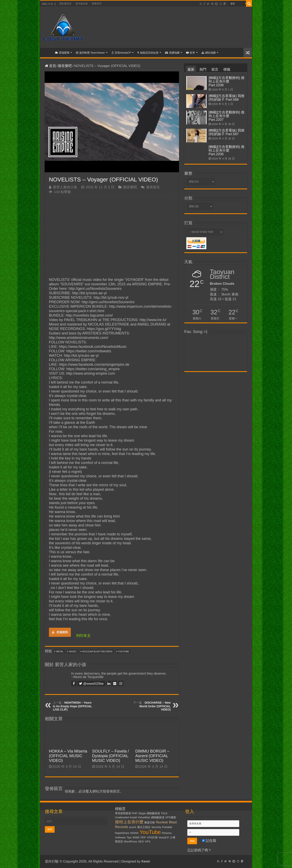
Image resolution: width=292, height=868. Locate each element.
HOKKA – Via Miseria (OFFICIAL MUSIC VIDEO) (68, 756)
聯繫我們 (97, 4)
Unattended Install (126, 817)
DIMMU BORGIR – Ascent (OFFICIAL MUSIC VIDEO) (152, 756)
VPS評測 (152, 837)
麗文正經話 (144, 827)
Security (156, 827)
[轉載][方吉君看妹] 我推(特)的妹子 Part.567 (227, 132)
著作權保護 (82, 4)
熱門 (203, 70)
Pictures (167, 833)
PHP (134, 813)
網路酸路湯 (158, 817)
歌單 (191, 53)
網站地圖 (209, 53)
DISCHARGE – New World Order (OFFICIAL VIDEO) (155, 706)
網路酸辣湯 (153, 813)
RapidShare (122, 833)
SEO (141, 842)
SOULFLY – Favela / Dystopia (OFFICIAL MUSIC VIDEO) (111, 756)
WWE (136, 837)
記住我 (209, 841)
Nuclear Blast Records (97, 651)
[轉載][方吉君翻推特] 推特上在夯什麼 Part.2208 (227, 81)
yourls (133, 827)
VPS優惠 (171, 817)
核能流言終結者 (148, 53)
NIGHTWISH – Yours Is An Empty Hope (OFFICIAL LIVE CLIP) (72, 706)
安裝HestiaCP (121, 53)
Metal (60, 651)
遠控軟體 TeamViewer (90, 53)
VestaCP (164, 837)
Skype (142, 813)
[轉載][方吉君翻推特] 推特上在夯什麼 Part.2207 (227, 116)
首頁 (47, 52)
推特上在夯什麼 (129, 822)
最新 (191, 70)
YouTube (124, 651)
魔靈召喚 (150, 822)
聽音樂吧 (65, 66)
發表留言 (153, 187)
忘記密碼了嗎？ (199, 850)
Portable (167, 827)
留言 (215, 70)
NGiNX (134, 833)
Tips (129, 837)
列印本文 (83, 636)
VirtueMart (144, 817)
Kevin (146, 861)
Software (120, 837)
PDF (143, 837)
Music (73, 651)
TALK (164, 813)
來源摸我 (60, 632)
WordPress (130, 842)
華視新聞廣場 (123, 813)
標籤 (227, 70)
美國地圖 (172, 53)
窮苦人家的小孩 (65, 187)
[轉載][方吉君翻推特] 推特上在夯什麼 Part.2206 (227, 150)
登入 (89, 791)
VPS (148, 842)
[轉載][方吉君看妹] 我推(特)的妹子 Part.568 (227, 98)
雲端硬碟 (62, 53)
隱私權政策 (65, 4)
